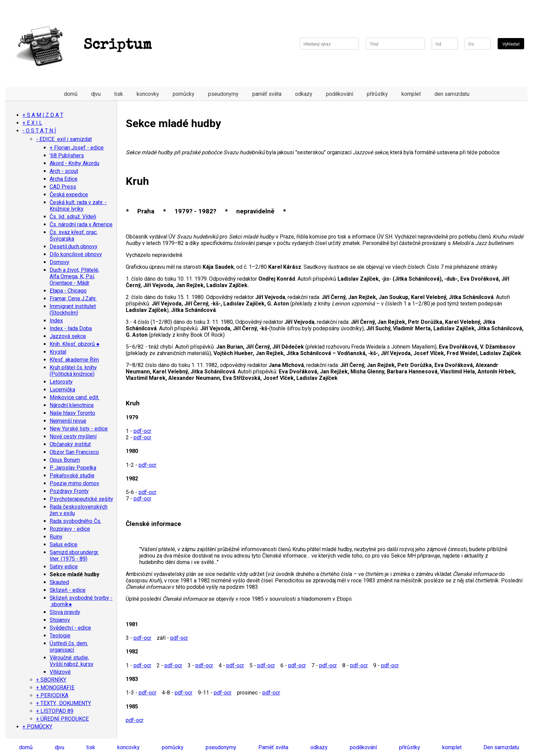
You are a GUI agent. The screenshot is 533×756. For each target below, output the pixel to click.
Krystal (58, 352)
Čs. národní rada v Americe (81, 224)
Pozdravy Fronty (69, 491)
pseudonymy (223, 94)
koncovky (148, 94)
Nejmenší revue (68, 421)
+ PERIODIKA (52, 695)
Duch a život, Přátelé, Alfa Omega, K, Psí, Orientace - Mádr (74, 276)
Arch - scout (64, 171)
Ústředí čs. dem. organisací (69, 647)
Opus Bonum (65, 460)
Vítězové (60, 672)
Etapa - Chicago (68, 291)
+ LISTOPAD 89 (55, 711)
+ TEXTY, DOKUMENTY (64, 703)
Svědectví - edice (70, 628)
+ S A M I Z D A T (43, 115)
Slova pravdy (65, 612)
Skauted (59, 582)
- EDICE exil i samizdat (64, 139)
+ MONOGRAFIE (55, 688)
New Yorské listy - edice (79, 429)
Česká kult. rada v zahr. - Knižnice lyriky (78, 206)
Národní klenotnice (72, 405)
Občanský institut (70, 444)
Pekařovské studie (72, 476)
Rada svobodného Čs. (75, 521)
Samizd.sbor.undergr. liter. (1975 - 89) (74, 556)
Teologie (60, 636)
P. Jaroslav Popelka (73, 468)
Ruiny (56, 537)
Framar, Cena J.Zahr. (73, 298)
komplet (411, 94)
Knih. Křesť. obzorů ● (75, 344)
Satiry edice (64, 567)
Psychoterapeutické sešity (81, 499)
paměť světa (267, 94)
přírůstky (377, 94)
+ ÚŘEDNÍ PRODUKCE (62, 719)
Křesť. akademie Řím (74, 360)
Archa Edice (64, 179)
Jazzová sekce (68, 336)
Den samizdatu (501, 747)
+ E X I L (32, 123)
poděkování (340, 94)
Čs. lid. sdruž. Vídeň (73, 217)
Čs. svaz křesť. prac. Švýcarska (74, 235)
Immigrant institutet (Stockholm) (73, 310)
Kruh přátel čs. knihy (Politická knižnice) (73, 371)
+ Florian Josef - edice (77, 148)
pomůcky (184, 94)
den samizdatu (452, 94)
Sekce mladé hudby (74, 574)
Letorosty (61, 382)
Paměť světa (273, 747)
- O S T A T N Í (39, 131)
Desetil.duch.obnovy (74, 247)
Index (56, 321)
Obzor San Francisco (74, 452)
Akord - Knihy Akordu (74, 163)
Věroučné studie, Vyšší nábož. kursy (72, 661)
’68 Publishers (67, 155)
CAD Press (63, 187)
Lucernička (62, 390)
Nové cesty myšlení (73, 436)
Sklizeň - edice (68, 590)
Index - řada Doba (71, 328)
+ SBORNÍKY (51, 680)
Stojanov (60, 620)
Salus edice (64, 544)
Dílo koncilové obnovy (76, 254)
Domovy (59, 262)
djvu (96, 94)
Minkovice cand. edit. (74, 397)
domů (71, 94)
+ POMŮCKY (37, 727)
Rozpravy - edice (70, 529)
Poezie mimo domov (74, 483)
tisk (119, 94)
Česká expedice (69, 195)
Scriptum (82, 46)
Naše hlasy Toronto (72, 413)
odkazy (304, 94)
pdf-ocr (142, 431)
